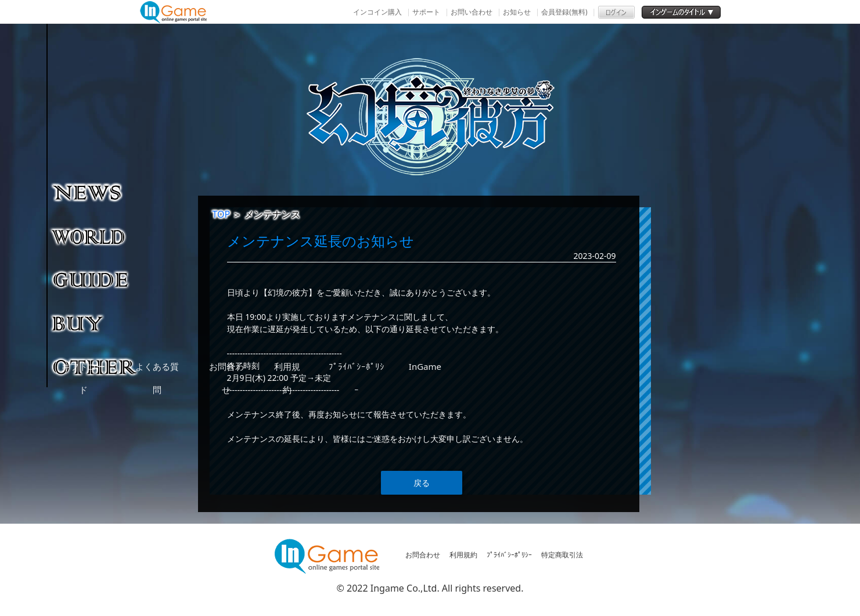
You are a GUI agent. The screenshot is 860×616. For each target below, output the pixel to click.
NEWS (96, 192)
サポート (426, 12)
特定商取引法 (562, 555)
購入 (96, 323)
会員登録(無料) (564, 12)
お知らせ (517, 12)
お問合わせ (423, 555)
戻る (422, 483)
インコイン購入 (377, 12)
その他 (96, 366)
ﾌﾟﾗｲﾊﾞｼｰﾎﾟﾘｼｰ (509, 555)
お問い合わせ (472, 12)
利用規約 (463, 555)
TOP (222, 214)
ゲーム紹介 (96, 236)
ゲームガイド (96, 279)
